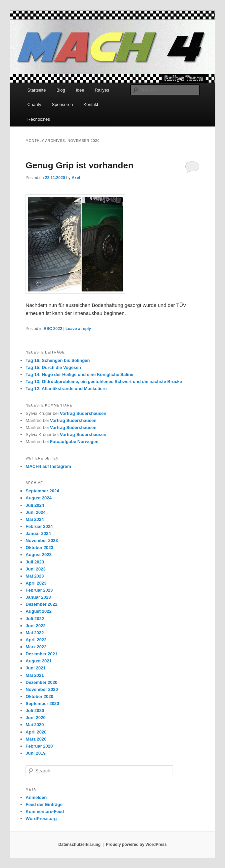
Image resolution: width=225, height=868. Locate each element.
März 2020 (36, 739)
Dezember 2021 (41, 654)
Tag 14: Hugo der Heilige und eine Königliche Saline (79, 374)
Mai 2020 (35, 725)
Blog (61, 90)
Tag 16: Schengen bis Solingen (58, 360)
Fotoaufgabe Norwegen (74, 442)
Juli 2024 (35, 505)
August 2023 (38, 555)
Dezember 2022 (41, 604)
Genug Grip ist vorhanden (79, 165)
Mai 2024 (35, 519)
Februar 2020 (39, 746)
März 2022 (36, 647)
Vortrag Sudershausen (83, 413)
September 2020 (42, 703)
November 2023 (42, 540)
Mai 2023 (35, 576)
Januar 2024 (38, 533)
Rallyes (102, 90)
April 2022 (36, 640)
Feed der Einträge (44, 804)
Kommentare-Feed (45, 811)
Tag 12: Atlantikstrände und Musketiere (66, 389)
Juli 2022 (35, 619)
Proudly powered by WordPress (136, 845)
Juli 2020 (35, 711)
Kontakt (91, 104)
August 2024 (38, 498)
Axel (76, 178)
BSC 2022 (53, 329)
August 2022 (38, 611)
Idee (80, 90)
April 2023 (36, 583)
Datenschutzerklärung (80, 845)
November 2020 (42, 689)
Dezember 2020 (41, 682)
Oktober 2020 (39, 696)
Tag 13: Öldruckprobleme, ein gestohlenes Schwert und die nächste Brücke (104, 382)
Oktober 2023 (39, 548)
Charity (34, 104)
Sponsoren (62, 104)
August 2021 (38, 661)
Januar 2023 (38, 597)
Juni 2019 (35, 753)
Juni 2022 (35, 626)
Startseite (37, 90)
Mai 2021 (35, 675)
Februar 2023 (39, 590)
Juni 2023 (35, 569)
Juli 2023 (35, 562)
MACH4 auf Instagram (48, 466)
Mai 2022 (35, 633)
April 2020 (36, 732)
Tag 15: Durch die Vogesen (53, 367)
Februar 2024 (39, 526)
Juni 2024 (35, 512)
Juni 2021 (35, 668)
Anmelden (36, 797)
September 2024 (42, 491)
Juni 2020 (35, 718)
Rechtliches (39, 119)
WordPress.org (41, 819)
